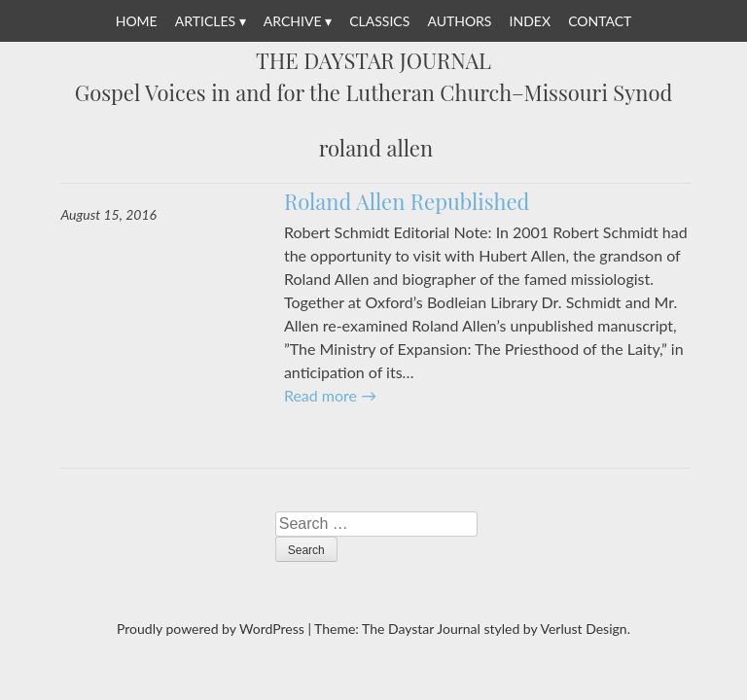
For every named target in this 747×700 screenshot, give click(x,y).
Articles (205, 21)
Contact (600, 21)
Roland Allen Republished (407, 201)
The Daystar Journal (373, 61)
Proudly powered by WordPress (211, 629)
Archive (293, 21)
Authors (459, 21)
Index (530, 21)
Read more (330, 395)
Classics (379, 21)
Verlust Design (583, 629)
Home (137, 21)
